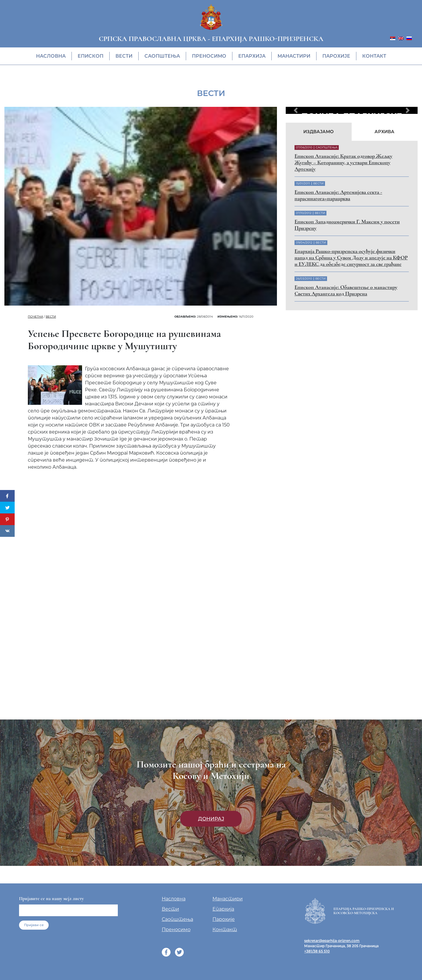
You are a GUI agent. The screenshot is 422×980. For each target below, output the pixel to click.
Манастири (294, 56)
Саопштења (162, 56)
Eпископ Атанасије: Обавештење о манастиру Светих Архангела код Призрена (346, 290)
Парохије (336, 56)
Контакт (374, 56)
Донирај (211, 819)
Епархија (252, 56)
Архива (384, 132)
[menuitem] (393, 38)
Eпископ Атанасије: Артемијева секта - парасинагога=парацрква (338, 195)
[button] (296, 110)
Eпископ (91, 56)
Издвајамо (319, 132)
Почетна (35, 317)
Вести (124, 56)
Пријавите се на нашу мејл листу (51, 899)
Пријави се (34, 925)
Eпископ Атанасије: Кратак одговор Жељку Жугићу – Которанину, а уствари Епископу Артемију (343, 162)
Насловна (51, 56)
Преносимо (209, 56)
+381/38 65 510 (317, 951)
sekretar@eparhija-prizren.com (332, 941)
